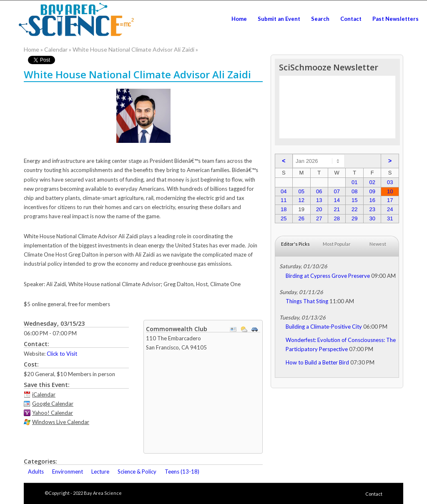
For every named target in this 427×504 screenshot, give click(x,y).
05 (301, 191)
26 (301, 218)
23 (372, 209)
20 (319, 209)
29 (354, 218)
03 (390, 182)
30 (372, 218)
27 (319, 218)
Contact (374, 494)
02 (372, 182)
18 (284, 209)
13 (319, 200)
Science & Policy (137, 472)
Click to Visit (62, 354)
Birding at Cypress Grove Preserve (328, 276)
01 (354, 182)
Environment (68, 472)
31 (390, 218)
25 (284, 218)
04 (284, 191)
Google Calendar (53, 404)
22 (354, 209)
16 (372, 200)
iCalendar (44, 394)
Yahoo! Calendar (53, 413)
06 (319, 191)
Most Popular (337, 244)
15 (354, 200)
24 (390, 209)
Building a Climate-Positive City (324, 327)
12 (301, 200)
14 (337, 200)
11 (284, 200)
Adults (36, 472)
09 (372, 191)
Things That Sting (307, 301)
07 (337, 191)
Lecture (100, 472)
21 (337, 209)
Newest (378, 244)
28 (337, 218)
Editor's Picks (295, 244)
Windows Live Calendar (61, 422)
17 (390, 200)
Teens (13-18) (182, 472)
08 (354, 191)
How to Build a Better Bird (317, 362)
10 (390, 191)
